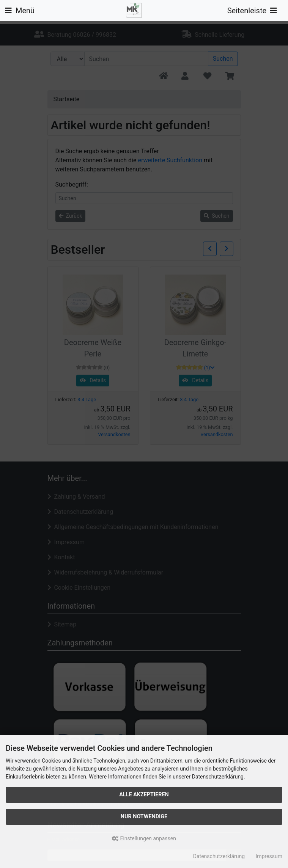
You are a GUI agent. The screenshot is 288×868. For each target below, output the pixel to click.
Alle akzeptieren (144, 795)
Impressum (269, 856)
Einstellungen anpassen (144, 838)
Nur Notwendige (144, 817)
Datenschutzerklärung (219, 856)
